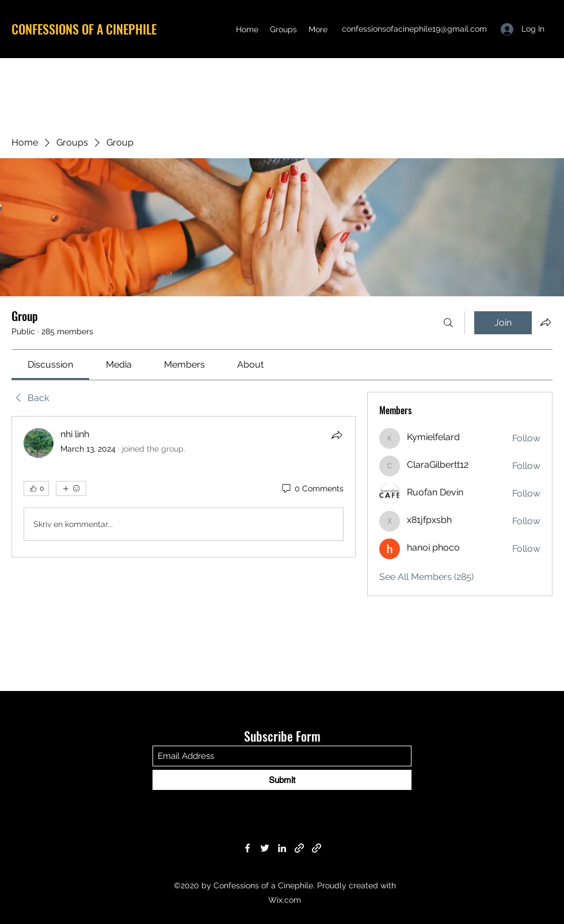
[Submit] (282, 780)
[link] (50, 364)
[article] (184, 487)
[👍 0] (36, 488)
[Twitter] (265, 848)
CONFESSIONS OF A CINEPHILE (84, 29)
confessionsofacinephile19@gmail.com (414, 29)
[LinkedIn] (282, 848)
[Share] (337, 435)
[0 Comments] (312, 489)
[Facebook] (247, 848)
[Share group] (546, 322)
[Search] (448, 323)
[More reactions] (71, 488)
